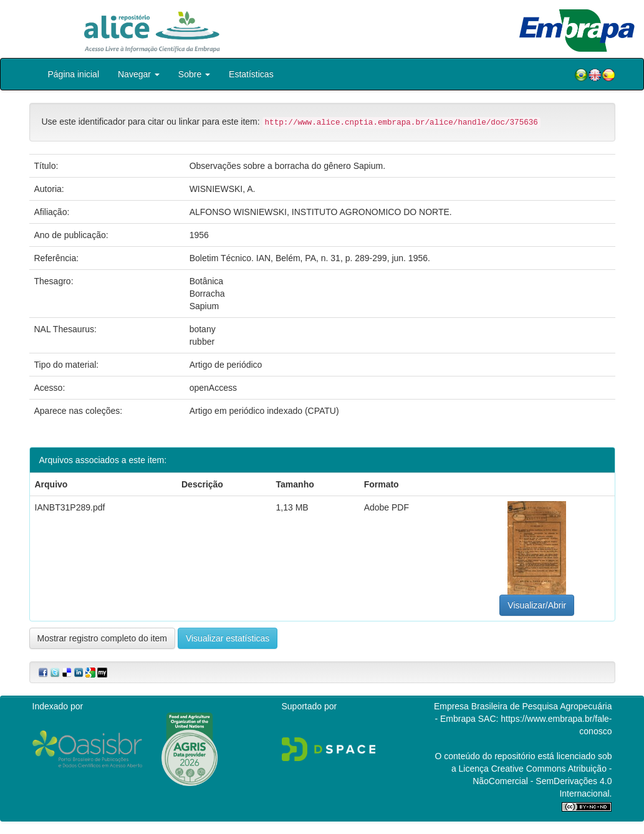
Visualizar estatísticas (228, 638)
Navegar (139, 74)
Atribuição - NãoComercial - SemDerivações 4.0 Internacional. (542, 781)
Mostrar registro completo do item (103, 638)
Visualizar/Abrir (537, 605)
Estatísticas (251, 74)
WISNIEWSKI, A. (223, 189)
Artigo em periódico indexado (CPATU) (264, 411)
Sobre (194, 74)
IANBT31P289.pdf (70, 507)
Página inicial (74, 74)
